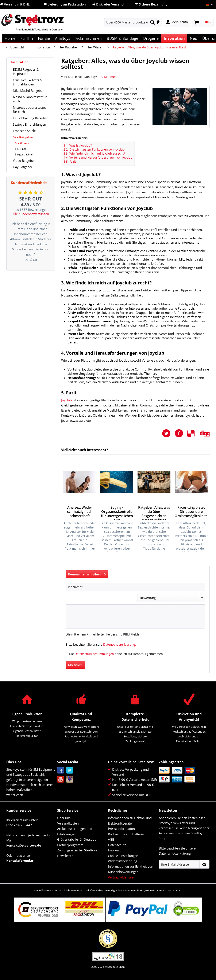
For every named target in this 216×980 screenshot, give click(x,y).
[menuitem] (131, 24)
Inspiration (20, 62)
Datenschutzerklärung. (119, 644)
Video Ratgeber (24, 161)
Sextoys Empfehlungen (29, 124)
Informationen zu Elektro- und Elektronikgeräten (130, 821)
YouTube (61, 779)
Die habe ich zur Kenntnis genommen (116, 654)
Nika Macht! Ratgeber (28, 91)
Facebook (61, 770)
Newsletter (65, 856)
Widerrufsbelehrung (123, 861)
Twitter (70, 770)
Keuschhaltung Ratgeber (30, 118)
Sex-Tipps (21, 149)
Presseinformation (121, 829)
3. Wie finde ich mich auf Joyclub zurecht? (94, 153)
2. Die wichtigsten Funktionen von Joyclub (94, 149)
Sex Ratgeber (23, 137)
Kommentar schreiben (87, 574)
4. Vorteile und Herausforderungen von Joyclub (98, 157)
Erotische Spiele (24, 131)
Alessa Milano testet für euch (30, 99)
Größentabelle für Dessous (77, 839)
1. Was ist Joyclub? (78, 145)
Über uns (64, 818)
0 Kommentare (112, 77)
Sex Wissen (22, 143)
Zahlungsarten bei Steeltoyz (77, 850)
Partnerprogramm (70, 845)
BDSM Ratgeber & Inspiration (26, 71)
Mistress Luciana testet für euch (29, 110)
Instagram (70, 779)
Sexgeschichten (24, 154)
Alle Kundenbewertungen (31, 214)
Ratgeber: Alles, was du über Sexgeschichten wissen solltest (154, 513)
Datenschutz (117, 845)
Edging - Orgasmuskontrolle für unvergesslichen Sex (117, 513)
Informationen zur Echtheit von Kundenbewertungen (131, 869)
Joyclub (67, 400)
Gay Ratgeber (23, 167)
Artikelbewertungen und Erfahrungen (75, 831)
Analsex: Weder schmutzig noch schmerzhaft (80, 512)
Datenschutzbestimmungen (94, 654)
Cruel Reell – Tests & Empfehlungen (28, 82)
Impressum (116, 850)
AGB (111, 839)
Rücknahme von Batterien (127, 834)
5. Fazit (70, 161)
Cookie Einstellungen (123, 856)
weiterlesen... (16, 795)
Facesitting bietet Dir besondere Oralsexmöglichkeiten (191, 512)
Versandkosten (68, 823)
